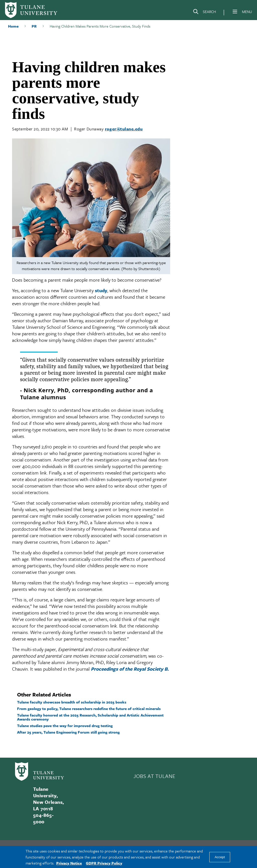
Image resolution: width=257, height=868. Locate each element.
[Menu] (235, 12)
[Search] (204, 13)
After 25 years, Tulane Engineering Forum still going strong (68, 732)
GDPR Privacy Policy (104, 863)
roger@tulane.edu (124, 129)
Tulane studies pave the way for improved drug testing (65, 726)
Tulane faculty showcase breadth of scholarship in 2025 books (72, 702)
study (101, 290)
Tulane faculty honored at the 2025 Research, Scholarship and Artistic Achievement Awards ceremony (90, 717)
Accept (220, 857)
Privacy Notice (69, 863)
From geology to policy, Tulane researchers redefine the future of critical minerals (89, 708)
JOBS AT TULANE (154, 776)
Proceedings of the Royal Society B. (130, 669)
